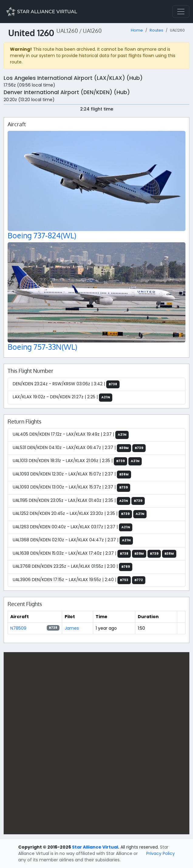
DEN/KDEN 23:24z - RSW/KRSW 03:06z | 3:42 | (66, 385)
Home (137, 30)
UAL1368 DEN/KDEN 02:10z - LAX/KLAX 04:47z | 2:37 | (73, 541)
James (72, 628)
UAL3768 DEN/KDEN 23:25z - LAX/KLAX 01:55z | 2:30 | (73, 567)
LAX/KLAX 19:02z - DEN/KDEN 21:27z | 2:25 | (63, 398)
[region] (96, 743)
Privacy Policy (161, 853)
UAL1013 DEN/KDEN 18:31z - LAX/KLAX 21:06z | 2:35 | (77, 461)
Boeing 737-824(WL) (42, 235)
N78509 (18, 628)
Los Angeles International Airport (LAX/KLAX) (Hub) (73, 78)
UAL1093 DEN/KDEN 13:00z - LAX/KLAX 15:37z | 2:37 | (71, 488)
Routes (156, 30)
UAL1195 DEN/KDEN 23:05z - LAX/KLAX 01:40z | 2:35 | (79, 501)
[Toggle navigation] (181, 12)
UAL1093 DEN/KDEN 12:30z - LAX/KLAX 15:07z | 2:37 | (72, 475)
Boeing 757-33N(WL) (42, 347)
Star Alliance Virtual (95, 847)
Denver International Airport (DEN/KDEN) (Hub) (67, 92)
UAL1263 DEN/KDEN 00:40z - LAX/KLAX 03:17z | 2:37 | (73, 528)
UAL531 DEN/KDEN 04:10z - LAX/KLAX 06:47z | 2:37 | (79, 448)
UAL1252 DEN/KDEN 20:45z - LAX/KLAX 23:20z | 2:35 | (80, 514)
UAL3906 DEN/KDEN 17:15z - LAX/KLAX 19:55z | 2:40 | (79, 580)
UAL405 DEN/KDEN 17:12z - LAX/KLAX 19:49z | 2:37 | (71, 435)
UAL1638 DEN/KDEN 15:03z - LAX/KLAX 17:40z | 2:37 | (95, 554)
